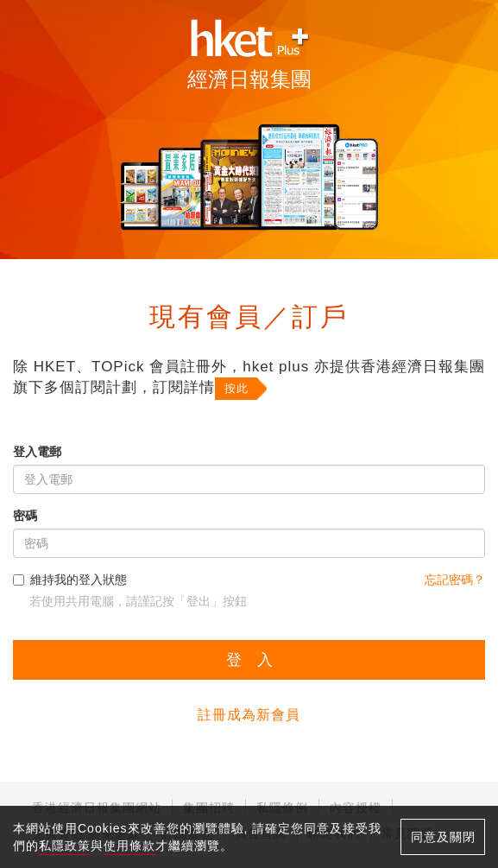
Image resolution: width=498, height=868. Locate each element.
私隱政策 (65, 846)
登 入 (249, 660)
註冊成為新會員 (249, 715)
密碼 (25, 516)
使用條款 (129, 846)
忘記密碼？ (455, 580)
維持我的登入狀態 (70, 580)
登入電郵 (37, 452)
